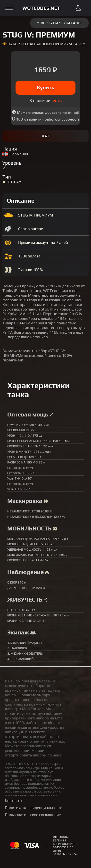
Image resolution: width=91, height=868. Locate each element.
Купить (45, 88)
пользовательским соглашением (31, 795)
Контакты (13, 801)
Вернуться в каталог (59, 23)
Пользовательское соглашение (33, 815)
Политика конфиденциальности (34, 808)
